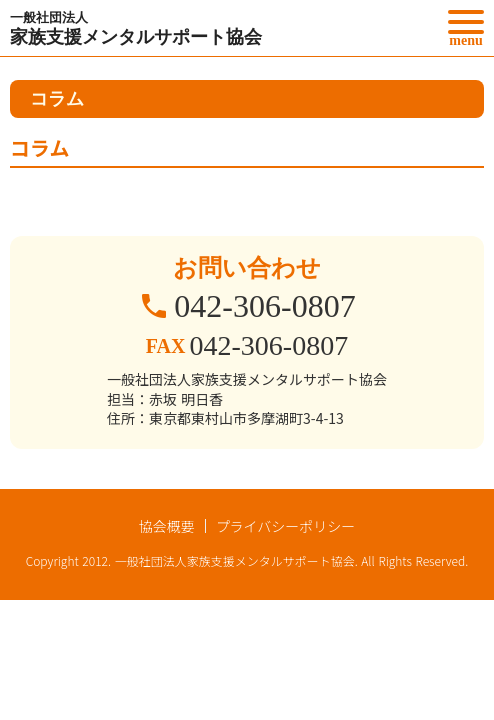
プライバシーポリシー (286, 526)
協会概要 (167, 526)
